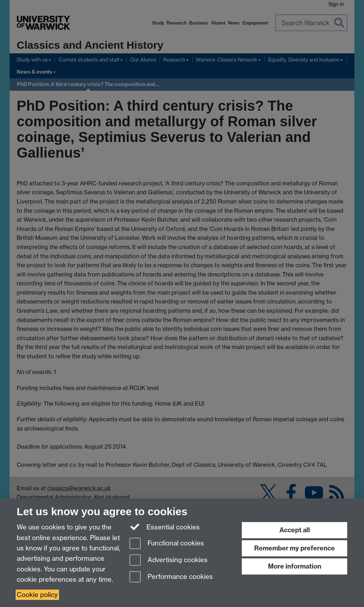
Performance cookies (171, 577)
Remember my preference (295, 548)
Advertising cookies (168, 561)
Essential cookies (165, 527)
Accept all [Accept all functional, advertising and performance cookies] (295, 530)
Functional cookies (167, 544)
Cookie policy (37, 595)
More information (295, 566)
